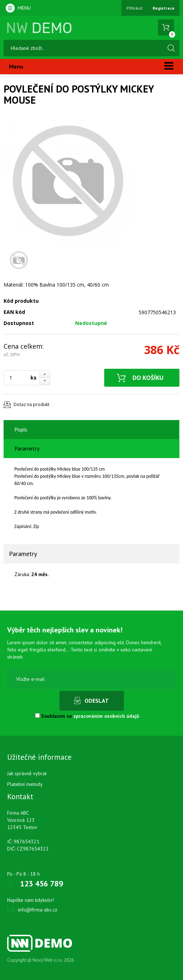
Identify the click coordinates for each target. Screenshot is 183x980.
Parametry (27, 448)
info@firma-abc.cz (38, 910)
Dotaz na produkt (32, 404)
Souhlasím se (87, 716)
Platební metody (25, 784)
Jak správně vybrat (27, 773)
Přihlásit (134, 8)
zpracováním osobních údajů (106, 716)
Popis (21, 429)
